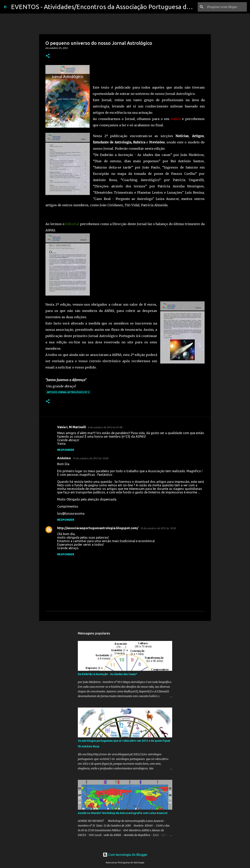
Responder (66, 450)
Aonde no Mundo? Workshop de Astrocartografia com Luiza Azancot (123, 813)
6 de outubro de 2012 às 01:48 (105, 427)
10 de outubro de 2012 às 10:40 (90, 458)
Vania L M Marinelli (72, 427)
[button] (48, 56)
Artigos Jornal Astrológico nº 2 (68, 392)
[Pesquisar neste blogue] (226, 7)
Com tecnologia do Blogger (125, 855)
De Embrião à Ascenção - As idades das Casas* (107, 674)
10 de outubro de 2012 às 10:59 (158, 528)
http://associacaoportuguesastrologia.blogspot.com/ (98, 528)
